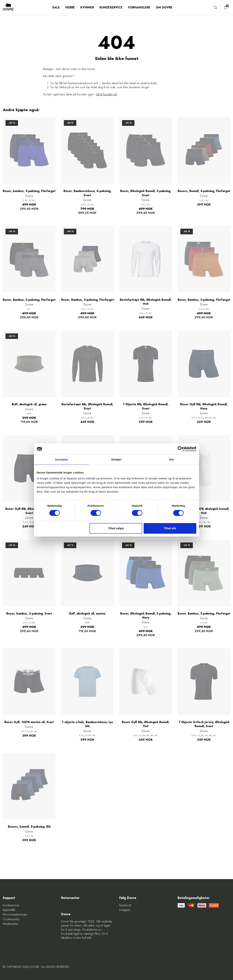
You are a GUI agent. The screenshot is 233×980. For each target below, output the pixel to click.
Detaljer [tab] (116, 459)
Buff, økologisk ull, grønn (29, 404)
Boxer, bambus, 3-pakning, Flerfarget (29, 191)
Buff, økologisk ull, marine (87, 614)
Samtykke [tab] (62, 459)
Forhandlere (139, 7)
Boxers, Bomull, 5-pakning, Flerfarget (204, 191)
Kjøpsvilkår (9, 910)
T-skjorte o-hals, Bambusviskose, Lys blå (87, 724)
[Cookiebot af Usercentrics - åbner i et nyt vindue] (180, 449)
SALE (56, 7)
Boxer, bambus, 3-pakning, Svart (29, 614)
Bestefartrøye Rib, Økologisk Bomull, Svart (87, 406)
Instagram (125, 910)
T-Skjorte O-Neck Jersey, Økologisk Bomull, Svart (204, 724)
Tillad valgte (116, 528)
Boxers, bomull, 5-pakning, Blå (29, 827)
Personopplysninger (15, 915)
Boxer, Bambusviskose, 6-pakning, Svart (87, 193)
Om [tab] (171, 459)
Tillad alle (170, 528)
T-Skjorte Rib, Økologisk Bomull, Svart (146, 406)
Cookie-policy (11, 919)
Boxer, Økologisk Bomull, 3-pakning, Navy (146, 616)
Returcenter (70, 898)
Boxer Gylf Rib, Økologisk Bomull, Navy (204, 406)
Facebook (125, 905)
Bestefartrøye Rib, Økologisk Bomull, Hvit (146, 302)
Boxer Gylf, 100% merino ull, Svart (29, 722)
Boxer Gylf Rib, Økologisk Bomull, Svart (29, 511)
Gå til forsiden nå (106, 94)
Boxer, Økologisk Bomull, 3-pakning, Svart (146, 193)
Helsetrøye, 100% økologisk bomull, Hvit (204, 511)
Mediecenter (10, 924)
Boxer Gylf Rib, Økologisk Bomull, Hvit (146, 724)
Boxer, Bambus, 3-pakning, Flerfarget (29, 300)
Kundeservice (111, 7)
